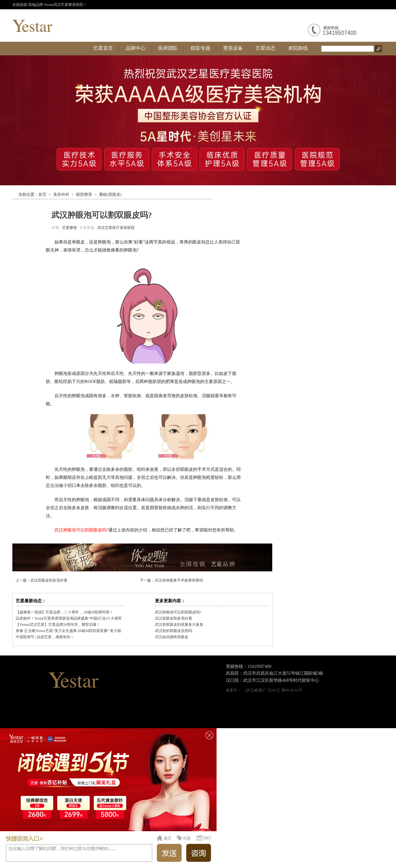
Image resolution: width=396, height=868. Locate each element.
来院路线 (298, 48)
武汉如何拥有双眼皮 (172, 637)
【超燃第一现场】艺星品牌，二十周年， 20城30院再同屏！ (65, 612)
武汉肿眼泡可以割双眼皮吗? (178, 612)
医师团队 (168, 48)
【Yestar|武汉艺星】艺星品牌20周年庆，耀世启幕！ (58, 625)
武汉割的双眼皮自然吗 (174, 631)
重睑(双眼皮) (110, 194)
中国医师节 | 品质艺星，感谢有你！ (45, 637)
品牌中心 (136, 48)
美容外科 (61, 194)
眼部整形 (84, 194)
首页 (42, 194)
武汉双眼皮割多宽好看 (49, 580)
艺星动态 (265, 48)
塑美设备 (233, 48)
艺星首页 (103, 48)
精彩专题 (200, 48)
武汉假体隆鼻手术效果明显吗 (179, 580)
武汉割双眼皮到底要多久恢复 (179, 625)
